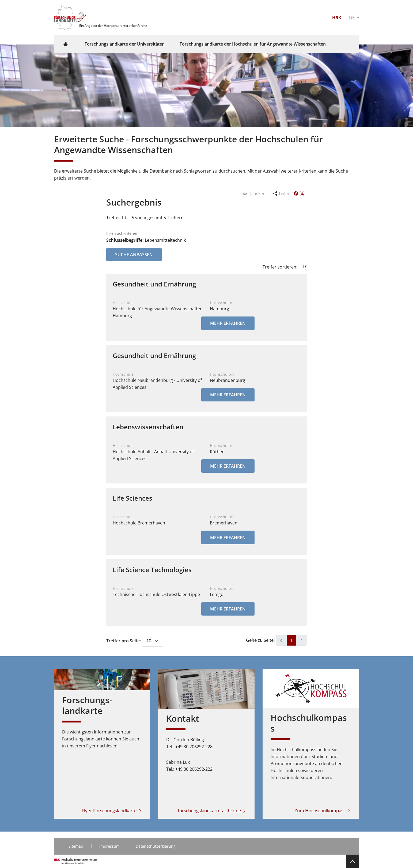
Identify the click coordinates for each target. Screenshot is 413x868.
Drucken (255, 193)
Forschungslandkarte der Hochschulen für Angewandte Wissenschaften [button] (253, 44)
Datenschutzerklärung (156, 846)
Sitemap (76, 846)
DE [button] (352, 18)
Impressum (109, 846)
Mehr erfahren (228, 323)
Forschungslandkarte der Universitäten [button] (125, 44)
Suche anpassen (134, 255)
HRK (337, 18)
